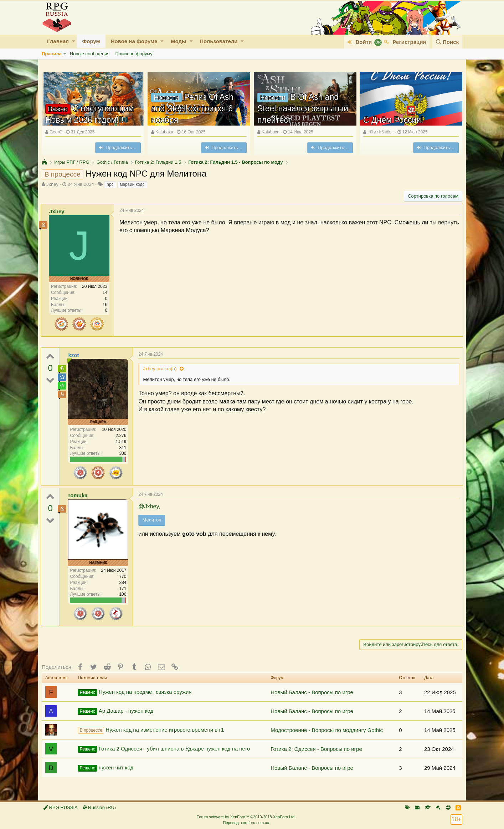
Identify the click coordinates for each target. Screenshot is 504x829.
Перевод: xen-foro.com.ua (246, 823)
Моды (179, 41)
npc (110, 184)
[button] (74, 41)
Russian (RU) (99, 807)
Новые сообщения (90, 54)
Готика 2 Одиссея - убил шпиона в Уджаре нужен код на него (164, 749)
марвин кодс (132, 184)
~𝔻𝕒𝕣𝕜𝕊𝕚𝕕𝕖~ (381, 132)
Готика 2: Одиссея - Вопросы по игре (316, 749)
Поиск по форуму (134, 54)
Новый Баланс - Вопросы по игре (312, 692)
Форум (91, 41)
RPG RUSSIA (60, 807)
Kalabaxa (164, 132)
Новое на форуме (134, 41)
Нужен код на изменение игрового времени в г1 (151, 730)
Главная (58, 41)
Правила (52, 54)
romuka (79, 495)
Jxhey (52, 184)
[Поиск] (447, 42)
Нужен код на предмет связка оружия (135, 692)
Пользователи (218, 41)
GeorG (56, 132)
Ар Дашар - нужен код (115, 711)
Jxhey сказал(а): (161, 369)
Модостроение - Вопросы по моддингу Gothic (327, 730)
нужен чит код (106, 768)
